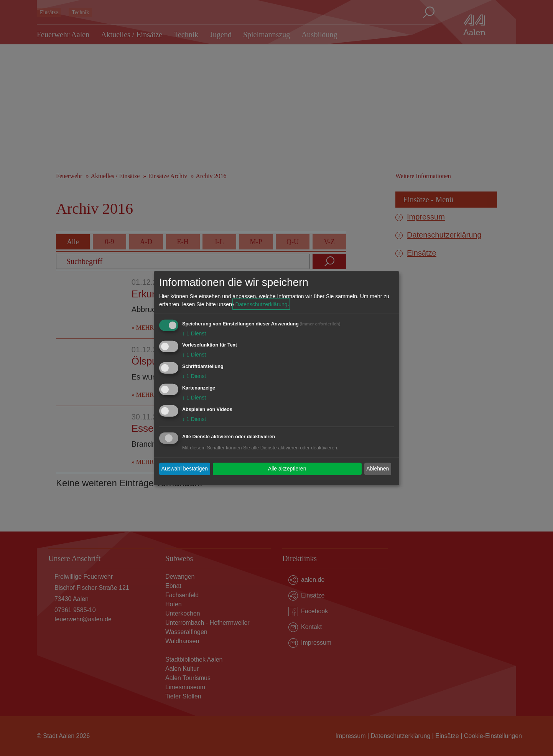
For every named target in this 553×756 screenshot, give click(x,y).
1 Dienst (194, 333)
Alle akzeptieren (287, 469)
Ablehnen (378, 469)
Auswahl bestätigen (185, 469)
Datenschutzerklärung (261, 304)
